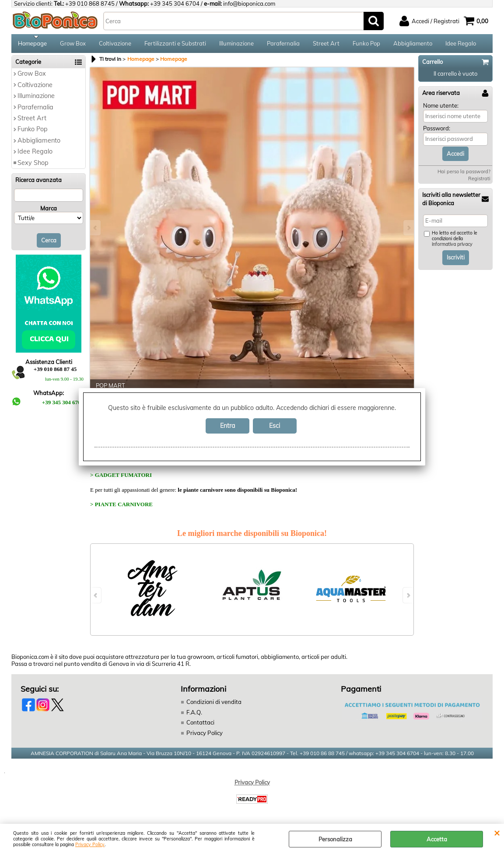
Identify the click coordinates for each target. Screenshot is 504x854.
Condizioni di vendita (214, 705)
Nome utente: (441, 108)
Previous (96, 230)
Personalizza (335, 839)
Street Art (326, 45)
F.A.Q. (194, 715)
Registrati (479, 182)
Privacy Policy (90, 845)
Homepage (32, 45)
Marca (49, 211)
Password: (437, 131)
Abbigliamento (413, 45)
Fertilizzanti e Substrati (175, 45)
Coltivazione (115, 45)
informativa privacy (452, 247)
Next (408, 230)
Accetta (437, 839)
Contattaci (200, 725)
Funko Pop (366, 45)
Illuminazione (236, 45)
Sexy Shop (33, 165)
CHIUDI (497, 833)
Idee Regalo (461, 45)
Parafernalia (283, 45)
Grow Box (73, 45)
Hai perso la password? (464, 175)
